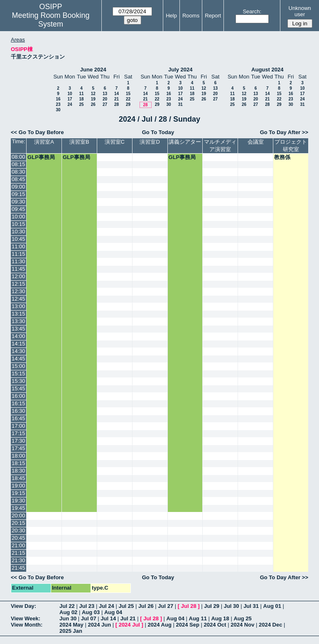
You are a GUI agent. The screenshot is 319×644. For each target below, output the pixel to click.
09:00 (18, 187)
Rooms (191, 16)
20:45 (18, 538)
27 (105, 104)
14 (117, 94)
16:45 (18, 418)
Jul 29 (212, 606)
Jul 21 (128, 618)
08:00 (18, 157)
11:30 (18, 261)
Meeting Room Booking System (50, 20)
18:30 (18, 471)
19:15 (18, 493)
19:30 (18, 501)
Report (213, 16)
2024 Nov (242, 625)
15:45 (18, 388)
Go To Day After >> (284, 132)
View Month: (27, 625)
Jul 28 (189, 606)
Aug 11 (198, 618)
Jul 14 (108, 618)
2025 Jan (71, 631)
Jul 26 (146, 606)
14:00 (18, 336)
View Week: (26, 618)
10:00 (18, 217)
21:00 (18, 545)
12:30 (18, 291)
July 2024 (180, 70)
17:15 (18, 433)
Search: (252, 11)
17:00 (18, 426)
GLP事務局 (41, 157)
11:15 (18, 254)
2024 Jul (129, 625)
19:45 (18, 508)
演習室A (44, 142)
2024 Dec (270, 625)
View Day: (23, 606)
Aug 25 (242, 618)
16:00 (18, 396)
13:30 (18, 321)
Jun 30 (68, 618)
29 (128, 104)
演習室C (115, 142)
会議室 (256, 142)
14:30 (18, 351)
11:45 (18, 269)
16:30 (18, 411)
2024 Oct (215, 625)
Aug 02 (68, 612)
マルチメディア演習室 (220, 146)
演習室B (79, 142)
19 (93, 99)
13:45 (18, 329)
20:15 (18, 523)
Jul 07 (89, 618)
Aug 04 (113, 612)
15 (128, 94)
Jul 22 (67, 606)
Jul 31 (251, 606)
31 (180, 104)
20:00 (18, 515)
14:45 (18, 359)
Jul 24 (107, 606)
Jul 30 (232, 606)
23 (58, 104)
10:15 (18, 224)
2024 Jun (99, 625)
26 (93, 104)
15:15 (18, 373)
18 (81, 99)
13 (105, 94)
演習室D (150, 142)
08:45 (18, 179)
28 (117, 104)
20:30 (18, 530)
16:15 (18, 403)
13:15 (18, 314)
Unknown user (300, 11)
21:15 (18, 553)
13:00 (18, 306)
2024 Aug (160, 625)
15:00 (18, 366)
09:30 (18, 202)
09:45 (18, 209)
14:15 (18, 344)
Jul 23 (87, 606)
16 (58, 99)
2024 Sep (187, 625)
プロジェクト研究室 (291, 146)
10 (70, 94)
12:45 (18, 299)
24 (70, 104)
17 (70, 99)
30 (58, 110)
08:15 (18, 164)
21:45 (18, 568)
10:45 (18, 239)
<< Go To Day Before (37, 132)
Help (171, 16)
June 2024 (93, 70)
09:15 (18, 194)
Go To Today (158, 132)
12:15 (18, 284)
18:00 (18, 456)
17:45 (18, 448)
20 (105, 99)
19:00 (18, 486)
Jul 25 (126, 606)
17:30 (18, 441)
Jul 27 (166, 606)
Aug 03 (91, 612)
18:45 (18, 478)
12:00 (18, 276)
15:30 (18, 381)
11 (81, 94)
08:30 (18, 172)
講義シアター (185, 142)
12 (93, 94)
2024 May (71, 625)
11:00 (18, 246)
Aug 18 (220, 618)
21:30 (18, 560)
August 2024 (267, 70)
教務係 (282, 157)
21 (117, 99)
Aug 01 (272, 606)
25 (81, 104)
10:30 (18, 231)
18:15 (18, 463)
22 (128, 99)
